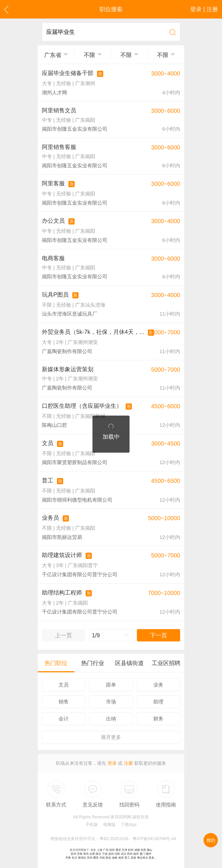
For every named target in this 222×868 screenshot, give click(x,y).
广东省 (53, 55)
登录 (112, 763)
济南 (80, 854)
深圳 (112, 850)
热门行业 (93, 663)
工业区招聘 (166, 663)
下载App (129, 825)
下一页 (158, 635)
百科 (90, 858)
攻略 (115, 858)
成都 (137, 850)
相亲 (121, 858)
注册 (128, 763)
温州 (111, 854)
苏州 (73, 854)
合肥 (92, 854)
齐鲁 (68, 858)
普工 (127, 858)
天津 (125, 850)
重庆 (118, 850)
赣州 (149, 854)
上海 (100, 850)
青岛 (86, 854)
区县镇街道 (129, 663)
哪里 (96, 858)
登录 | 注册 (204, 9)
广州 (106, 850)
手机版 (92, 825)
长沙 (74, 858)
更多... (153, 858)
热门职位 (56, 663)
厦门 (142, 854)
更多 (111, 737)
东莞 (143, 850)
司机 (102, 858)
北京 (93, 850)
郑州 (130, 854)
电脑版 (109, 825)
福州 (136, 854)
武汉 (124, 854)
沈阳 (117, 854)
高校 (133, 858)
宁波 (105, 854)
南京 (98, 854)
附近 (108, 858)
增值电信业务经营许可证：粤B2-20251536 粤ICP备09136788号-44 (113, 839)
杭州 (131, 850)
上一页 (64, 635)
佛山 (149, 850)
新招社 (82, 858)
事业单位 (143, 858)
